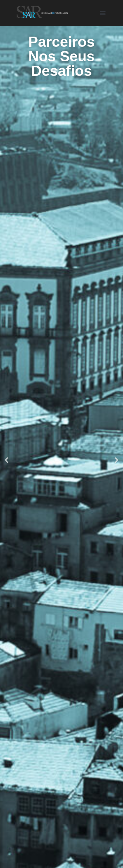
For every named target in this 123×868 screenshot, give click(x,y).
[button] (102, 13)
